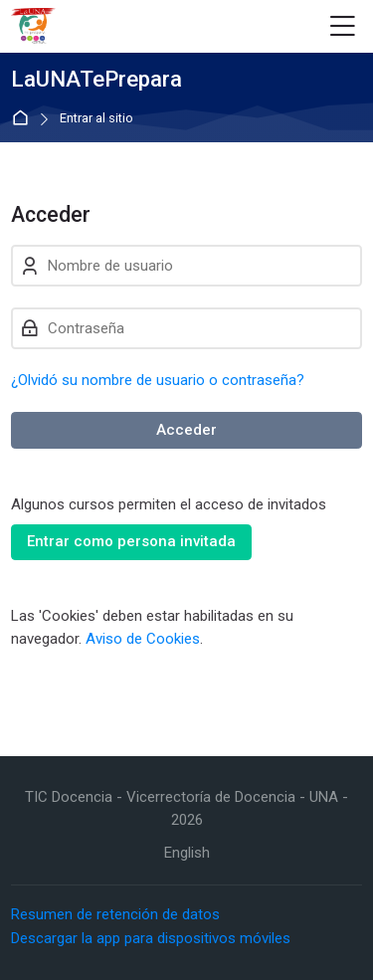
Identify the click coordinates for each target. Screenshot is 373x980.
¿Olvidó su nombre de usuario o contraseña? (158, 380)
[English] (187, 853)
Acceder (186, 430)
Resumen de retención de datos (115, 914)
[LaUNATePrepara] (33, 27)
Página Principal (24, 119)
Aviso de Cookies (143, 639)
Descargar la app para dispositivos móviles (151, 938)
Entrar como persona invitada (131, 541)
